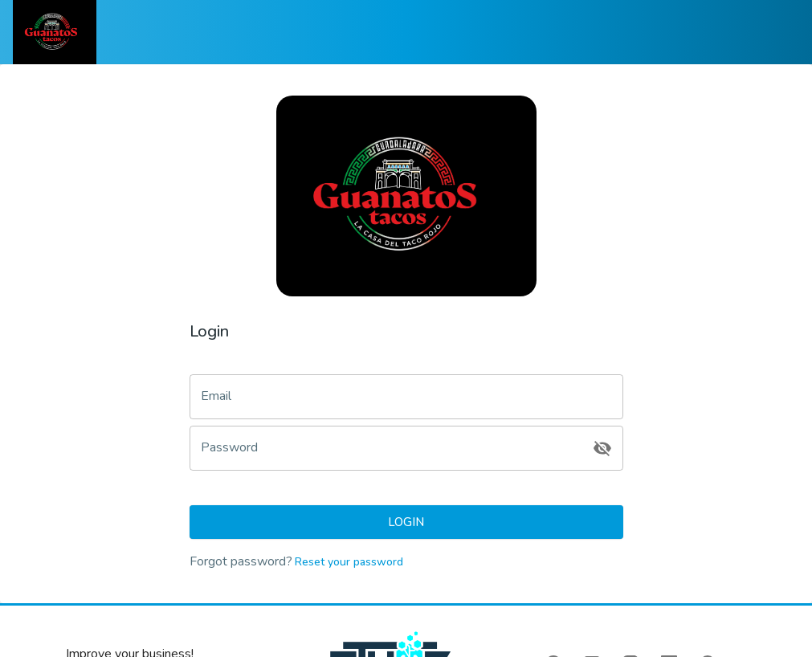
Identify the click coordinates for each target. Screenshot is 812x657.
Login (406, 522)
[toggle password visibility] (602, 448)
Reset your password (348, 562)
